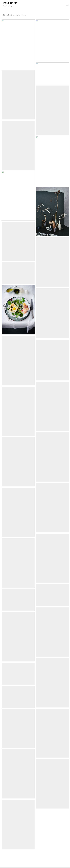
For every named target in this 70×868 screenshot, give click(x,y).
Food (7, 15)
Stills (12, 15)
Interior (18, 15)
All (4, 15)
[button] (67, 5)
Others (24, 15)
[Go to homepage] (10, 5)
